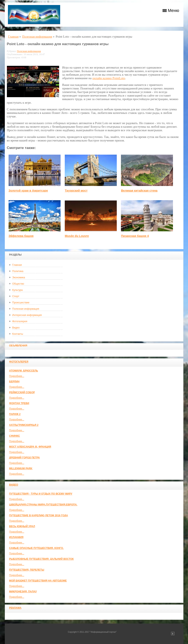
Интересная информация (27, 315)
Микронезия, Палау (23, 592)
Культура (18, 290)
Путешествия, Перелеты (27, 570)
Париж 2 (15, 414)
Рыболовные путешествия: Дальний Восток (41, 559)
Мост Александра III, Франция (30, 447)
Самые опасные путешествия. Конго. (36, 548)
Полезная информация (26, 309)
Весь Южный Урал (22, 526)
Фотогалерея (20, 321)
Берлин (14, 382)
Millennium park (21, 468)
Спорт (16, 296)
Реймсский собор (22, 392)
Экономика (19, 277)
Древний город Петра (25, 458)
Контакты (18, 334)
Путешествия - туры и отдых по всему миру (41, 494)
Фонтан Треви (19, 403)
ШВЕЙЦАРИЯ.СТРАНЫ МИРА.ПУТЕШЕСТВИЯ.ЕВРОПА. (43, 505)
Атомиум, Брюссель (24, 371)
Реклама (15, 608)
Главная (17, 265)
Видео (16, 328)
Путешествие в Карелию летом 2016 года (39, 515)
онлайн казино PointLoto (109, 78)
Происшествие (21, 303)
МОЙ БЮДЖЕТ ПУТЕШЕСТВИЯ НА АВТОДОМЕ (38, 581)
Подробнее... (17, 376)
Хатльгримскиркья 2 (24, 425)
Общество (18, 284)
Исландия (16, 537)
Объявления (18, 346)
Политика (18, 271)
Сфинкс (15, 436)
